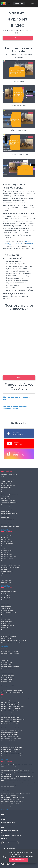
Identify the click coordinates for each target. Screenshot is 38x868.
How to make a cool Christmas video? (11, 749)
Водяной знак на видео (8, 485)
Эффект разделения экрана (9, 503)
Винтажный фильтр (7, 509)
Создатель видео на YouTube (9, 656)
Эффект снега (5, 515)
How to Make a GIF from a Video (10, 732)
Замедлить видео (6, 608)
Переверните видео (7, 559)
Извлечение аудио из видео (9, 557)
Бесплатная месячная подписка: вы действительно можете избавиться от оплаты (18, 786)
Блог (3, 828)
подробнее (5, 759)
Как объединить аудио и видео (10, 704)
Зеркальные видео (7, 524)
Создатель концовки (7, 673)
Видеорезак (5, 552)
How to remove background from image (12, 730)
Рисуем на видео (6, 615)
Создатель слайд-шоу (7, 669)
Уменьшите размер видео (9, 613)
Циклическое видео (7, 544)
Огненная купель (6, 580)
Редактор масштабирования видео (11, 565)
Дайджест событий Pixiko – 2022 (10, 804)
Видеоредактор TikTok (8, 686)
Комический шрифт (7, 621)
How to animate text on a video (9, 751)
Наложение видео (6, 541)
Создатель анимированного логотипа (12, 671)
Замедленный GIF (6, 634)
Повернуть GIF (5, 630)
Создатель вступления (8, 675)
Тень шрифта (5, 576)
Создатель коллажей (7, 679)
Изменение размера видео (9, 561)
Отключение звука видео (8, 479)
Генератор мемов (6, 682)
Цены (3, 814)
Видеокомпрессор (7, 550)
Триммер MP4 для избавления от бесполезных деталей (17, 765)
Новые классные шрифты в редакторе (12, 802)
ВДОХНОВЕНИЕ (7, 761)
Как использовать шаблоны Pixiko (11, 711)
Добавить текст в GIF (7, 572)
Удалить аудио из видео (8, 500)
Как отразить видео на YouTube (10, 721)
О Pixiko (4, 820)
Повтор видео (5, 593)
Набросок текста (6, 578)
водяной (30, 244)
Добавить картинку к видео (9, 490)
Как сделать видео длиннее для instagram (13, 719)
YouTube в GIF (5, 791)
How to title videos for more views (10, 737)
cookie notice (28, 856)
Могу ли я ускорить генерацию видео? (17, 398)
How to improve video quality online (11, 728)
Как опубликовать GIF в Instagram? (11, 709)
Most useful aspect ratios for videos (10, 526)
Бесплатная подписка (8, 822)
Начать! (18, 38)
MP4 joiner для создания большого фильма (14, 767)
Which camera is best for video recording (12, 690)
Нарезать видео (6, 600)
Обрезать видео (6, 483)
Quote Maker (5, 658)
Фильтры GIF (5, 628)
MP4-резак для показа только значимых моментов (16, 781)
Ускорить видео (6, 595)
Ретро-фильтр (5, 518)
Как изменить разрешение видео (11, 717)
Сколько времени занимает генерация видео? (15, 407)
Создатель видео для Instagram (10, 654)
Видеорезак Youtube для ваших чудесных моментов (16, 793)
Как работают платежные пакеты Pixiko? (13, 797)
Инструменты (7, 471)
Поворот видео (6, 548)
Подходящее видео (7, 492)
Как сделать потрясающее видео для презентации (16, 698)
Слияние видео (6, 496)
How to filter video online (8, 745)
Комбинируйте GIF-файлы (9, 636)
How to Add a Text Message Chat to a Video (12, 754)
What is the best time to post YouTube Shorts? (13, 692)
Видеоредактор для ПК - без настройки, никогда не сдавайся (19, 783)
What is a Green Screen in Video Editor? (11, 643)
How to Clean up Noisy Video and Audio (11, 747)
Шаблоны (4, 825)
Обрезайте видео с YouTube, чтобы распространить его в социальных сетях (18, 774)
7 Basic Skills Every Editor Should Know (11, 806)
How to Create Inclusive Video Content (11, 739)
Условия (4, 838)
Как (3, 694)
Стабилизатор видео (7, 610)
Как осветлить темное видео (9, 715)
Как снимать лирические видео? (10, 702)
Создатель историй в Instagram (10, 667)
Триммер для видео (7, 535)
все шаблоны (6, 530)
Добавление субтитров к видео (10, 494)
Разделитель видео (7, 563)
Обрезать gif (5, 569)
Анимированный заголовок (9, 513)
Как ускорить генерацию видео (10, 724)
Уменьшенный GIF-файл (8, 632)
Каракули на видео (7, 554)
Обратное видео (6, 498)
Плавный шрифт (6, 619)
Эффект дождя (6, 511)
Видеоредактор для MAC (8, 779)
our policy (16, 856)
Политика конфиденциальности (12, 833)
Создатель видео (6, 684)
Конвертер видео (6, 488)
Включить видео (6, 598)
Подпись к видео (6, 606)
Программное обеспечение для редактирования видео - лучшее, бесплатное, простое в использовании (18, 770)
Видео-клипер (6, 539)
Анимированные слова (8, 520)
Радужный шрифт (6, 582)
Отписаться (5, 789)
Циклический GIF (6, 638)
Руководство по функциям (10, 830)
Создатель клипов (6, 662)
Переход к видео (6, 623)
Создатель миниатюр (7, 664)
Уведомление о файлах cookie (11, 836)
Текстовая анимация (7, 505)
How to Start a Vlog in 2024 (8, 743)
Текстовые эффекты (7, 507)
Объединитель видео (7, 481)
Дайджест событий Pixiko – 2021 (10, 800)
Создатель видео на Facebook (10, 652)
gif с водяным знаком (7, 574)
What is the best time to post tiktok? (11, 688)
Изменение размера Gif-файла (10, 567)
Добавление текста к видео (9, 475)
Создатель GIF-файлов (8, 677)
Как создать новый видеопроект (10, 713)
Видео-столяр (5, 537)
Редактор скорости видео (9, 591)
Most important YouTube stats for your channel (13, 640)
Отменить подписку (7, 726)
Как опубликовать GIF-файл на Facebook (13, 706)
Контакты (4, 817)
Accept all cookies (18, 860)
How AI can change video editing (10, 734)
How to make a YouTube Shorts (9, 741)
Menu (33, 4)
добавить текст (16, 244)
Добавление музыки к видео (9, 477)
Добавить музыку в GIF (8, 626)
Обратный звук (6, 602)
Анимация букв (6, 522)
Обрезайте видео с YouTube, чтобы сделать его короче (17, 776)
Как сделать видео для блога (9, 700)
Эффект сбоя (5, 546)
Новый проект (19, 3)
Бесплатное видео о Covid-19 (9, 795)
